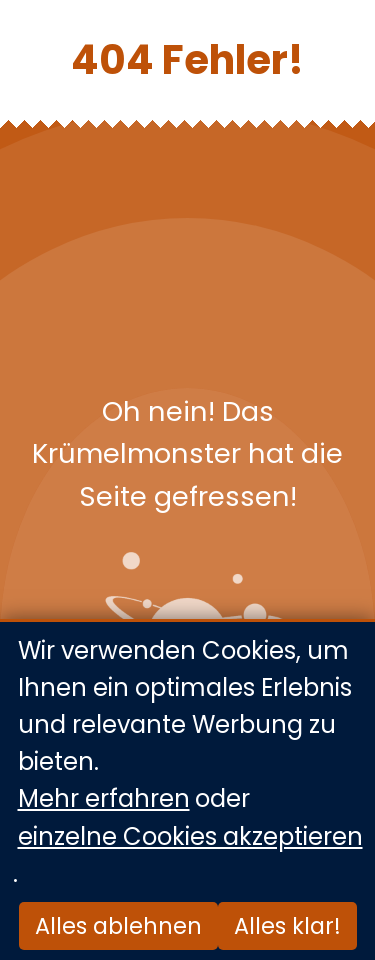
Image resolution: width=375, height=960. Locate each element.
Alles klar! (287, 926)
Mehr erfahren (104, 799)
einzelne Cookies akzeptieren (190, 836)
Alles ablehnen (118, 926)
